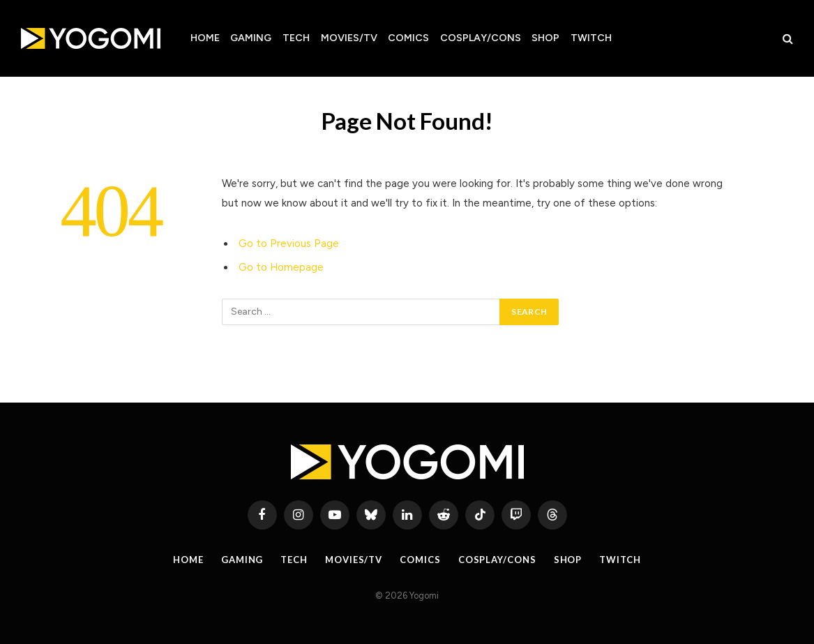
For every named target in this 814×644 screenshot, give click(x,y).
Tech (296, 38)
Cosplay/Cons (481, 38)
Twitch (591, 38)
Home (205, 38)
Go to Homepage (281, 267)
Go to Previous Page (289, 244)
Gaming (251, 38)
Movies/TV (349, 38)
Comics (408, 38)
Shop (545, 38)
